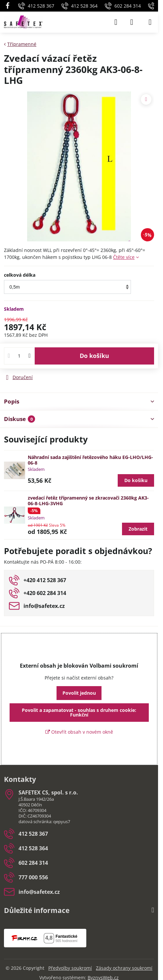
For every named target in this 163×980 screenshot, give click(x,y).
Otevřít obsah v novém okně (79, 732)
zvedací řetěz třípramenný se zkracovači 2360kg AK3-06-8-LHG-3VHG (88, 501)
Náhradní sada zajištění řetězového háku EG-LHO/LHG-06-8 (90, 460)
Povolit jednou (79, 693)
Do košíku (94, 356)
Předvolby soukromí (70, 968)
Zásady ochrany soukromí (124, 968)
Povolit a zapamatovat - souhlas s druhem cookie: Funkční (79, 712)
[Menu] (150, 22)
